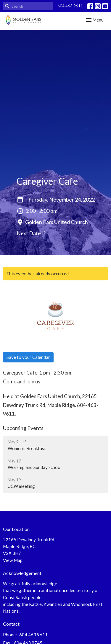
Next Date (32, 233)
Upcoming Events (23, 428)
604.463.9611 (70, 6)
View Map (13, 560)
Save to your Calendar (28, 357)
